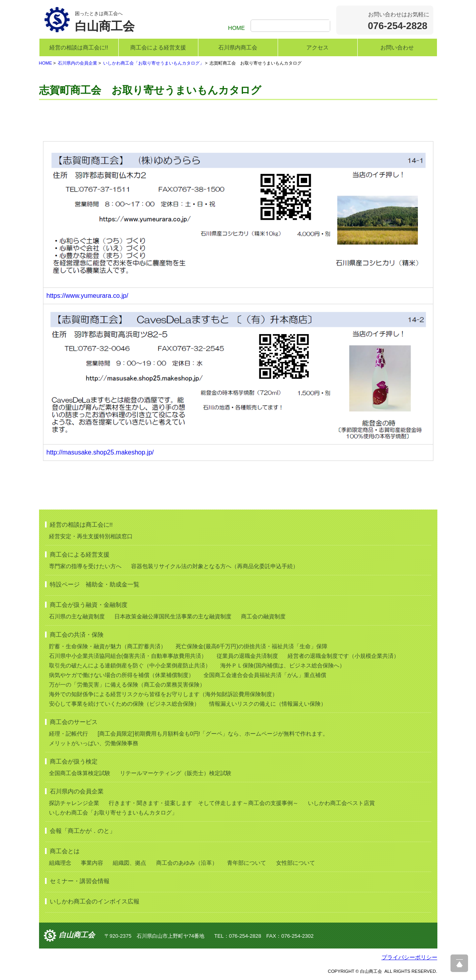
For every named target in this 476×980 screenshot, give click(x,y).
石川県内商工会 (238, 47)
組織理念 (60, 863)
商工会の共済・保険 (77, 635)
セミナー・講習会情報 (80, 881)
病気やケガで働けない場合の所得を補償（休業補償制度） (121, 675)
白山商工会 (77, 935)
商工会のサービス (74, 722)
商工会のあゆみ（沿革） (187, 863)
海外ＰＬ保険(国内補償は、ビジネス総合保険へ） (283, 665)
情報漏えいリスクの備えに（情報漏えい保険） (268, 704)
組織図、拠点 (129, 863)
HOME (237, 28)
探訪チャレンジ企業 (74, 803)
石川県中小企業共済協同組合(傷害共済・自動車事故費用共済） (128, 656)
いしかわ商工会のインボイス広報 (95, 901)
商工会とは (65, 851)
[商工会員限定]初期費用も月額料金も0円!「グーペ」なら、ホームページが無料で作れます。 (213, 734)
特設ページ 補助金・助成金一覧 (95, 584)
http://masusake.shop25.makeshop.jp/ (100, 452)
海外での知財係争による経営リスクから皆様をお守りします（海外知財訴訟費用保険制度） (163, 694)
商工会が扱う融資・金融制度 (89, 605)
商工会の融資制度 (263, 616)
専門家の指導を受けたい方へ (85, 566)
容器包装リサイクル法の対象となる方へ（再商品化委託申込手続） (215, 566)
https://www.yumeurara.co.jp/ (87, 296)
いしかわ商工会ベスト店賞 (341, 803)
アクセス (317, 47)
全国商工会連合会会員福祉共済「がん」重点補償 (265, 675)
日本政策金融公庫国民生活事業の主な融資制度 (173, 616)
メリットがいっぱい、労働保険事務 (94, 743)
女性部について (296, 863)
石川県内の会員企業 (77, 63)
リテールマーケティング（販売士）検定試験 (176, 773)
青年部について (247, 863)
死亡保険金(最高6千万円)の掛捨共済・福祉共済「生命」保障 (252, 646)
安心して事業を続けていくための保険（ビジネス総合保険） (124, 704)
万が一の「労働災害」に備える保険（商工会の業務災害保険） (127, 685)
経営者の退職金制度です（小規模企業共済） (343, 656)
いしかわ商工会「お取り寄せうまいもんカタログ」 (154, 63)
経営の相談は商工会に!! (79, 47)
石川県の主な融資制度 (77, 616)
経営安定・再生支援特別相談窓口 (91, 536)
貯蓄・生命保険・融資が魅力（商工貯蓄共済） (108, 646)
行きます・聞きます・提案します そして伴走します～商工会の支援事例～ (204, 803)
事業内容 (92, 863)
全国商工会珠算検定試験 (80, 773)
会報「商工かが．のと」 (83, 831)
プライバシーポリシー (409, 957)
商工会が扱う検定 (74, 761)
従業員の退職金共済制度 (247, 656)
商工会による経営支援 (158, 47)
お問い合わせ (397, 47)
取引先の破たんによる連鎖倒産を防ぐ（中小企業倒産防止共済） (130, 665)
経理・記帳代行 (69, 734)
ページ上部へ (459, 963)
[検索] (291, 26)
